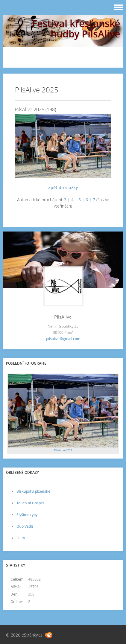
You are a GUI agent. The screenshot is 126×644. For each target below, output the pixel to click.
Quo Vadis (25, 526)
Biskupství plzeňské (33, 491)
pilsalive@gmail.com (63, 339)
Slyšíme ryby (27, 515)
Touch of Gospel (30, 503)
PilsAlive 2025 (63, 450)
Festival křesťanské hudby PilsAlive (76, 28)
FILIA (21, 538)
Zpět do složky (63, 187)
